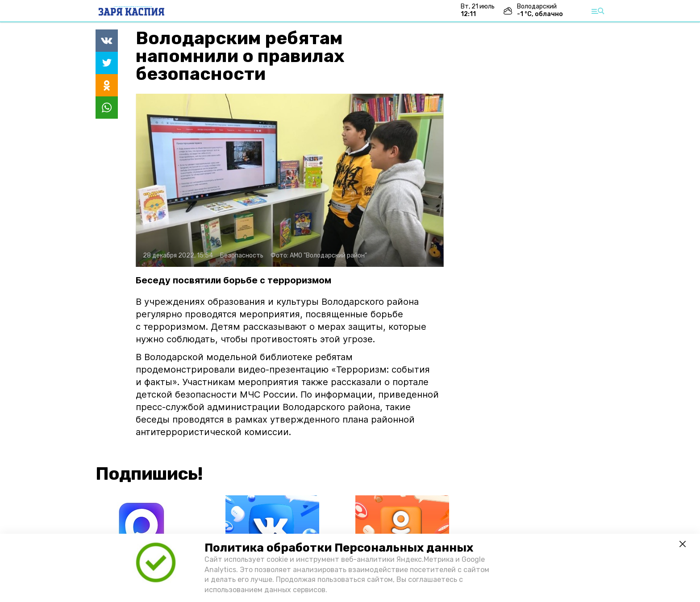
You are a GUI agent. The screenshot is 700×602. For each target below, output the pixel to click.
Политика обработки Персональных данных (339, 548)
